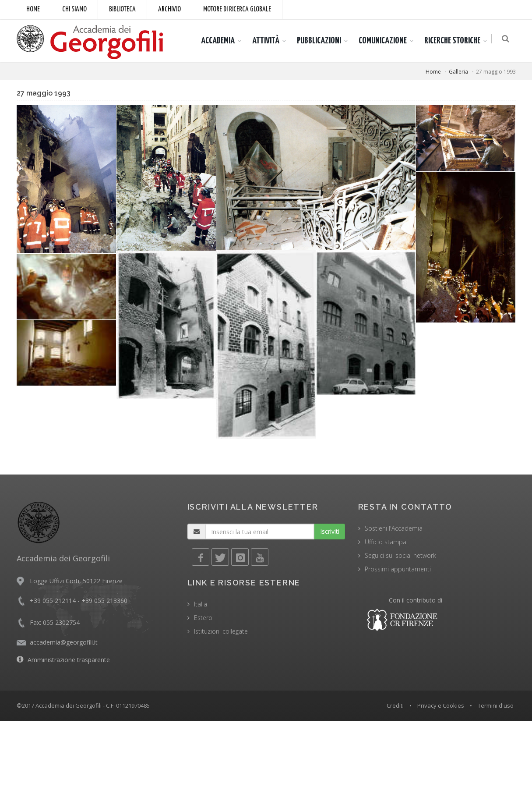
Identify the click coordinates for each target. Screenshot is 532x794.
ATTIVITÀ (268, 41)
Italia (201, 604)
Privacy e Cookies (441, 705)
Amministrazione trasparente (69, 660)
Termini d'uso (496, 705)
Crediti (395, 705)
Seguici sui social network (400, 555)
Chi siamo (74, 9)
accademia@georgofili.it (64, 642)
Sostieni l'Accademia (394, 528)
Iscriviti (330, 531)
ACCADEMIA (220, 41)
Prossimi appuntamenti (398, 569)
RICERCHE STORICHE (454, 41)
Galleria (458, 72)
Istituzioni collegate (221, 631)
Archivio (169, 9)
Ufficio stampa (386, 542)
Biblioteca (122, 9)
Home (33, 9)
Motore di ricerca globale (237, 9)
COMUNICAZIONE (384, 41)
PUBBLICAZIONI (321, 41)
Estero (203, 618)
